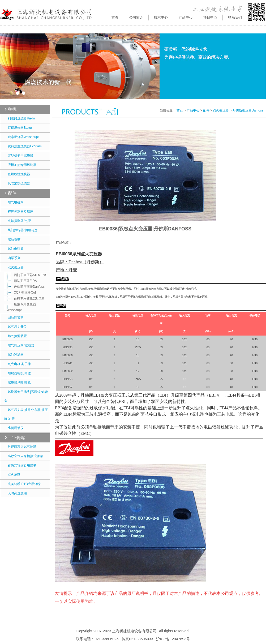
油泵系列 (12, 258)
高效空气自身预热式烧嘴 (23, 456)
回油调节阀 (14, 317)
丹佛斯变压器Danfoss (26, 287)
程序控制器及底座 (19, 212)
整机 (12, 109)
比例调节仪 (14, 428)
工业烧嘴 (16, 438)
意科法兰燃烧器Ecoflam (23, 146)
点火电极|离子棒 (18, 364)
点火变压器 (14, 267)
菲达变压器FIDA (22, 281)
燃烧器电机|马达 (18, 373)
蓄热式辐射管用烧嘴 (20, 465)
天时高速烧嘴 (16, 493)
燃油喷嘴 (12, 239)
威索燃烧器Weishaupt (22, 137)
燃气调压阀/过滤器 (19, 345)
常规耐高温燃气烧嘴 (20, 447)
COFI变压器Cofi (22, 293)
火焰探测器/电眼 (18, 221)
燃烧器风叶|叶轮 (18, 383)
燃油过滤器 (14, 355)
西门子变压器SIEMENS (27, 275)
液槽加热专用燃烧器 (20, 165)
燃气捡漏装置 (16, 336)
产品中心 (193, 110)
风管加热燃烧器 (17, 183)
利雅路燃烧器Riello (20, 118)
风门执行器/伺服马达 (21, 230)
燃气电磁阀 (14, 202)
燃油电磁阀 (14, 249)
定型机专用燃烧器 (19, 156)
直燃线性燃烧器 (17, 174)
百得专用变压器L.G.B (25, 298)
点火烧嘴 (12, 475)
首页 (115, 17)
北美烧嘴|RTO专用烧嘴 (22, 484)
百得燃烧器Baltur (18, 128)
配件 (12, 193)
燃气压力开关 (16, 327)
